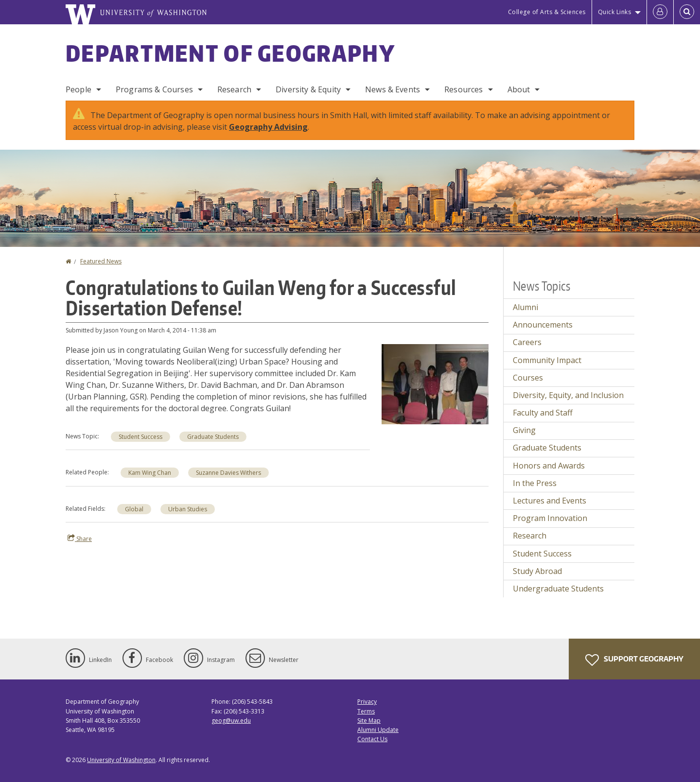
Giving (524, 430)
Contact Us (372, 739)
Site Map (369, 721)
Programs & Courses (154, 89)
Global (134, 509)
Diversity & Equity (308, 89)
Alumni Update (378, 730)
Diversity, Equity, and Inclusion (568, 395)
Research (234, 89)
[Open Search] (687, 12)
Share (80, 539)
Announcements (543, 325)
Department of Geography (230, 53)
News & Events (393, 89)
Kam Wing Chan (150, 473)
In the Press (535, 483)
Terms (366, 711)
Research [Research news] (530, 536)
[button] (435, 383)
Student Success (140, 437)
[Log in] (660, 12)
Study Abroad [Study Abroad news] (537, 571)
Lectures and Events (550, 501)
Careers (527, 342)
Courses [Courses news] (528, 378)
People (79, 89)
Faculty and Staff (543, 413)
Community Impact (547, 360)
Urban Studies (188, 509)
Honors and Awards (549, 466)
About (519, 89)
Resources (464, 89)
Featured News (101, 261)
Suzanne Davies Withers (228, 473)
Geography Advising (268, 127)
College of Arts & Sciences (547, 12)
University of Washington (121, 760)
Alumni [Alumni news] (525, 307)
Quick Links (615, 12)
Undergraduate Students (558, 589)
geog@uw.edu (231, 721)
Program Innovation (550, 518)
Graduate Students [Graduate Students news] (213, 437)
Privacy (367, 702)
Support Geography (634, 660)
